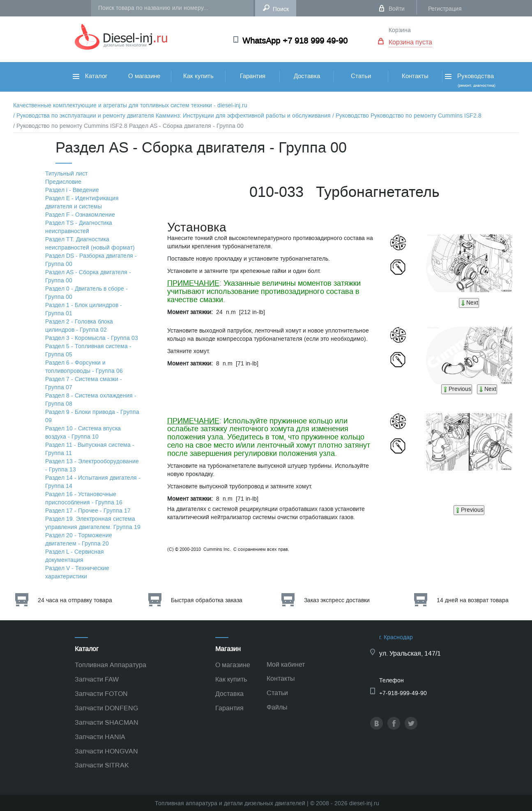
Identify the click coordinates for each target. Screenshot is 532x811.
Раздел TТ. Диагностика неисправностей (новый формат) (90, 244)
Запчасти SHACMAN (107, 722)
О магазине (144, 76)
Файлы (277, 707)
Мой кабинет (286, 664)
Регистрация (445, 9)
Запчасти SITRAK (102, 765)
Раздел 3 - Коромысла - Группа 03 (92, 338)
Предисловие (63, 182)
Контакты (415, 76)
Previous (457, 389)
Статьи (361, 76)
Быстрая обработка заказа (207, 600)
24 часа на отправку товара (75, 600)
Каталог (90, 76)
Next (469, 303)
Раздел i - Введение (72, 190)
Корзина (400, 30)
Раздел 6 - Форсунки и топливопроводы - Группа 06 (84, 367)
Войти (397, 9)
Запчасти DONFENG (106, 708)
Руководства (469, 80)
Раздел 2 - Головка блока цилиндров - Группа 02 (79, 326)
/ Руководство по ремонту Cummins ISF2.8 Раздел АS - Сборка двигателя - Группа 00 (128, 126)
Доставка (307, 76)
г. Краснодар (396, 637)
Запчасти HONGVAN (106, 751)
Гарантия (253, 76)
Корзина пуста (410, 42)
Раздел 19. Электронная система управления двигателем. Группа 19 (93, 523)
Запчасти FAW (97, 679)
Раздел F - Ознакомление (80, 215)
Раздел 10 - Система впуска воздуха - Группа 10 (83, 433)
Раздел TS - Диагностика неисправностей (79, 227)
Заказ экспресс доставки (337, 600)
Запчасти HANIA (100, 737)
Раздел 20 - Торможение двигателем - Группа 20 (79, 540)
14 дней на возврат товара (473, 600)
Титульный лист (66, 174)
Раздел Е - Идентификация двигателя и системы (82, 202)
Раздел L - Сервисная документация (75, 556)
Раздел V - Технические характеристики (77, 572)
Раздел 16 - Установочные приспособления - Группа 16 (84, 498)
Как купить (198, 76)
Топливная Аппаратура (111, 665)
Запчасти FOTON (101, 694)
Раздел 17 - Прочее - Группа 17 (88, 511)
